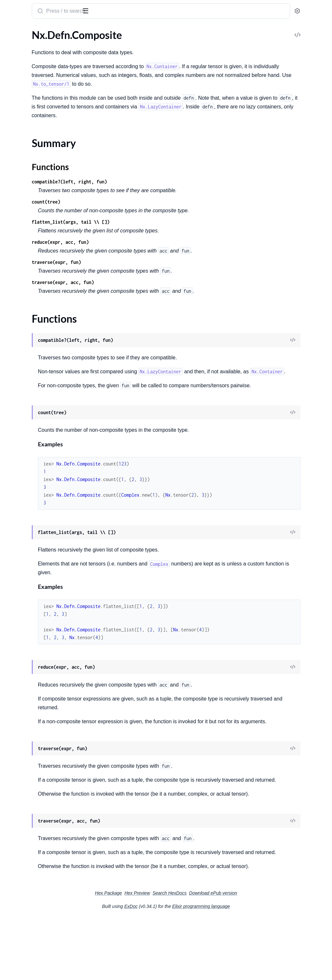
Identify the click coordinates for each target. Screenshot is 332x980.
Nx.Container (20, 146)
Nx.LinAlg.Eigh (21, 97)
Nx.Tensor (16, 203)
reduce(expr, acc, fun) (145, 242)
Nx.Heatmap (19, 195)
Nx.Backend (18, 226)
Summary (21, 295)
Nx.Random (18, 115)
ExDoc (179, 968)
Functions (22, 303)
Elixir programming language (250, 968)
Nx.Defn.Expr (20, 323)
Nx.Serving (17, 124)
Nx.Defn (14, 62)
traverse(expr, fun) (141, 262)
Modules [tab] (36, 32)
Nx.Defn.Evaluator (25, 314)
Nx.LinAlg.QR (20, 106)
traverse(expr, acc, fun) (148, 282)
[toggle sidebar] (89, 10)
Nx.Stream (17, 163)
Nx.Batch (15, 186)
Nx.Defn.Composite (27, 284)
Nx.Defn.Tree (19, 341)
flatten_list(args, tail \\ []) (156, 222)
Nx (24, 8)
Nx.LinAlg (16, 80)
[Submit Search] (125, 12)
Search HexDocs (218, 954)
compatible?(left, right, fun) (154, 182)
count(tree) (131, 202)
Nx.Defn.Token (21, 332)
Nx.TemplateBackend (28, 244)
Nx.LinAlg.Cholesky (27, 88)
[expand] (91, 45)
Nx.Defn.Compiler (25, 275)
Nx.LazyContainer (25, 155)
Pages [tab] (12, 32)
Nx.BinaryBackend (25, 235)
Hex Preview (186, 954)
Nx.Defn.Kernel (22, 71)
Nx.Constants (20, 53)
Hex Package (157, 954)
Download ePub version (262, 954)
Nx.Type (14, 252)
